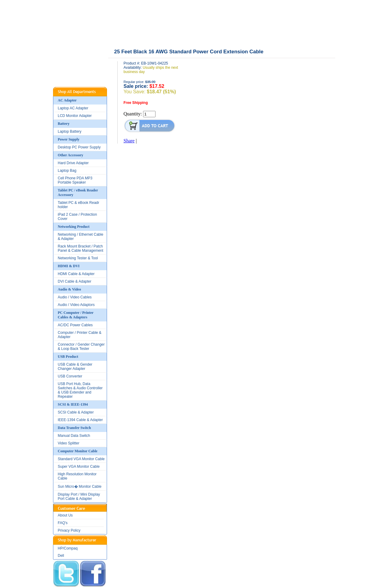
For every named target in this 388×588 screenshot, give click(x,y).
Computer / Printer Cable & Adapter (80, 335)
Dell (61, 556)
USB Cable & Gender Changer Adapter (75, 367)
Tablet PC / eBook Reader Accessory (78, 193)
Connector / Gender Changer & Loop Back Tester (81, 347)
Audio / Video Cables (75, 297)
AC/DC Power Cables (75, 325)
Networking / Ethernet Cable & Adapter (81, 237)
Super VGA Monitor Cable (79, 467)
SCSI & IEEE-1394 (73, 404)
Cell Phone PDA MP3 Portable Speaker (75, 180)
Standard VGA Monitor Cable (81, 459)
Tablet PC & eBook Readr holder (79, 205)
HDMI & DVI (69, 266)
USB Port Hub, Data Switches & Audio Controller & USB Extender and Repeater (80, 390)
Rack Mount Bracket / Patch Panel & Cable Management (81, 248)
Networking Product (74, 227)
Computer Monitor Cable (78, 451)
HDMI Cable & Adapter (76, 274)
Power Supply (69, 139)
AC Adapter (67, 100)
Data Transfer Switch (74, 428)
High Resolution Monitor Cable (77, 476)
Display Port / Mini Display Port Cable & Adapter (79, 497)
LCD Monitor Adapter (75, 116)
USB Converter (70, 376)
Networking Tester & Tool (78, 258)
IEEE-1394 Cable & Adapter (80, 420)
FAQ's (63, 523)
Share (129, 141)
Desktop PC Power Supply (79, 147)
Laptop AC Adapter (73, 108)
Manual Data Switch (74, 436)
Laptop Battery (70, 131)
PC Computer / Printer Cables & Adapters (76, 315)
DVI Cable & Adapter (75, 281)
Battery (64, 124)
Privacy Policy (69, 530)
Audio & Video (70, 289)
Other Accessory (71, 155)
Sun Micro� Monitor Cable (80, 487)
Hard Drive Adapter (73, 163)
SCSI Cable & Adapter (76, 412)
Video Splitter (69, 443)
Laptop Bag (67, 171)
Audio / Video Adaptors (76, 305)
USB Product (68, 357)
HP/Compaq (68, 548)
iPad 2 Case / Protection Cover (77, 217)
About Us (65, 515)
